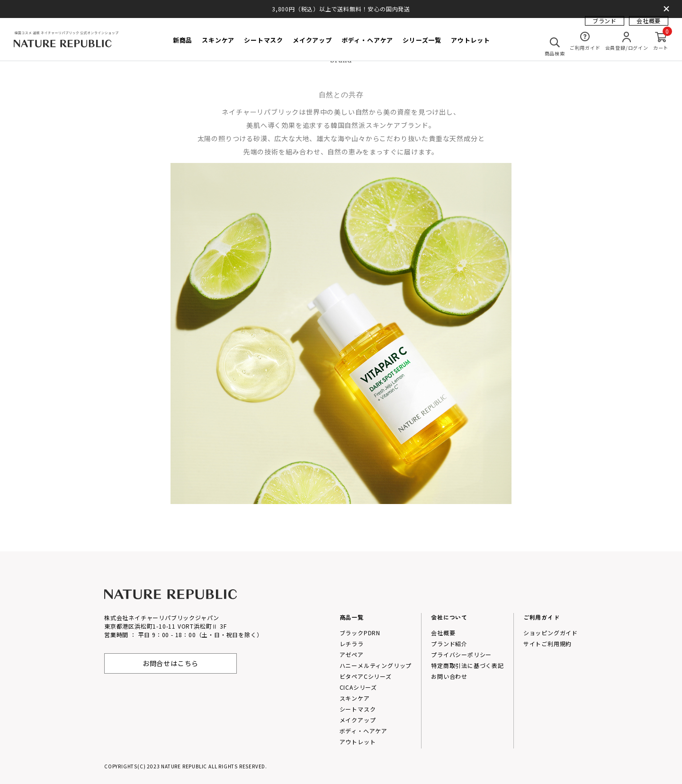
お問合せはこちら (170, 663)
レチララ (352, 644)
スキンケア (355, 698)
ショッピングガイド (551, 633)
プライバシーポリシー (461, 654)
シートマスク (358, 709)
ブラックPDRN (360, 633)
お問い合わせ (449, 676)
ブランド (605, 26)
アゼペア (352, 654)
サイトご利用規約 (547, 644)
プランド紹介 (449, 644)
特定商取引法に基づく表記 (467, 665)
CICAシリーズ (358, 687)
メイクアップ (358, 720)
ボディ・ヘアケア (363, 731)
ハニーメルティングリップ (376, 665)
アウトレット (358, 742)
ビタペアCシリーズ (366, 676)
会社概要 (649, 26)
